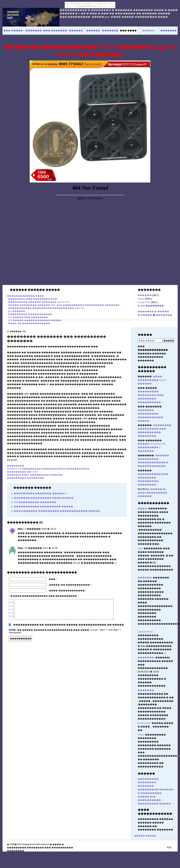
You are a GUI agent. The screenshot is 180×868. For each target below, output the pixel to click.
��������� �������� (25, 478)
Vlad (140, 548)
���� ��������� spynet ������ (152, 380)
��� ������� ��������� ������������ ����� (57, 511)
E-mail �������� (151, 306)
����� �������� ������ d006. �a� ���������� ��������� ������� (64, 305)
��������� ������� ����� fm (40, 493)
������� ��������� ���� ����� (44, 498)
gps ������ (17, 311)
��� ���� (128, 31)
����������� (154, 503)
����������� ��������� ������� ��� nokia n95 (46, 308)
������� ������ (125, 638)
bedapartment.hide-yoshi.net (36, 844)
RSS (169, 848)
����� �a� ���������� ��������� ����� (154, 800)
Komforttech (144, 723)
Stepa (141, 735)
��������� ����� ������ (30, 314)
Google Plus (144, 302)
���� (142, 508)
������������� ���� (25, 296)
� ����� (145, 315)
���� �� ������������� (29, 323)
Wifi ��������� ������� (35, 502)
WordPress (148, 31)
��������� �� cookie (22, 472)
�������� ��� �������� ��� (33, 299)
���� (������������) (67, 591)
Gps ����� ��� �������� (28, 317)
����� (145, 335)
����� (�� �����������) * (70, 585)
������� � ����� (153, 311)
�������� (16, 466)
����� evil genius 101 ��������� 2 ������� (152, 447)
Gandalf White (145, 632)
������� (164, 315)
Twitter (141, 299)
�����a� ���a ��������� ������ (35, 475)
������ (145, 295)
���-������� (55, 31)
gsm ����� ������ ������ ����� (35, 320)
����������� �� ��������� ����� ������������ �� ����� (69, 625)
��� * (53, 579)
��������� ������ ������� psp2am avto (39, 302)
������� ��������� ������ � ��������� (155, 789)
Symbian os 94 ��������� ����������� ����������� (48, 469)
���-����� (13, 31)
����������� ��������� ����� (43, 506)
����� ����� (145, 836)
